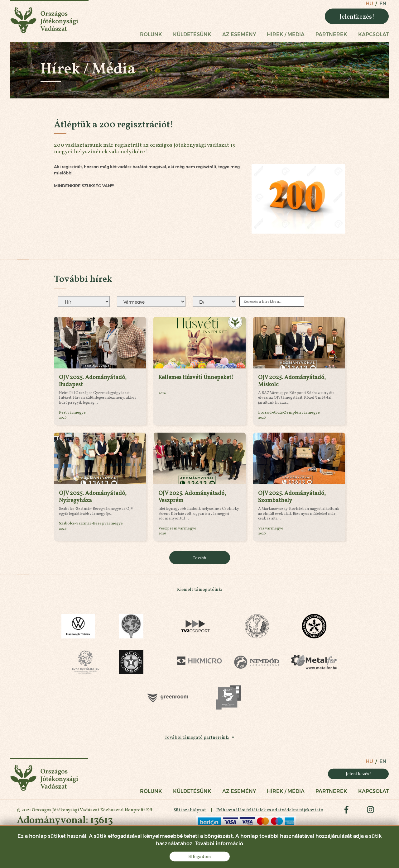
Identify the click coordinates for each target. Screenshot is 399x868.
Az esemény (239, 35)
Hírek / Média (286, 35)
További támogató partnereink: (197, 738)
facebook (346, 812)
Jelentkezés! (357, 16)
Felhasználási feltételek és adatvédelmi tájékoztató (269, 812)
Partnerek (331, 35)
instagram (370, 812)
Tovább (199, 558)
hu (369, 4)
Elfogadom (200, 856)
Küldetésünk (192, 35)
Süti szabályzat (189, 812)
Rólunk (151, 35)
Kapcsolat (373, 35)
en (383, 4)
